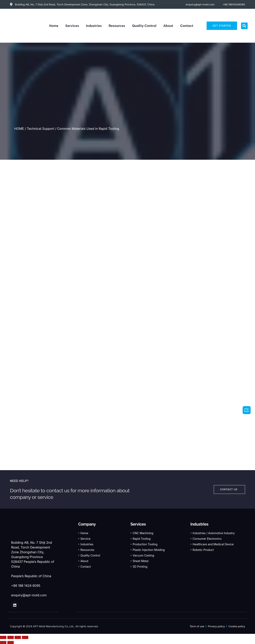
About (168, 26)
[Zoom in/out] (25, 637)
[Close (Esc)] (3, 637)
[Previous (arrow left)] (3, 642)
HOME (19, 129)
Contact (187, 26)
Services (72, 26)
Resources (117, 26)
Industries (94, 26)
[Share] (11, 637)
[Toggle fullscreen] (18, 637)
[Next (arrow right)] (11, 642)
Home (54, 26)
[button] (244, 26)
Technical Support (41, 129)
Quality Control (144, 26)
